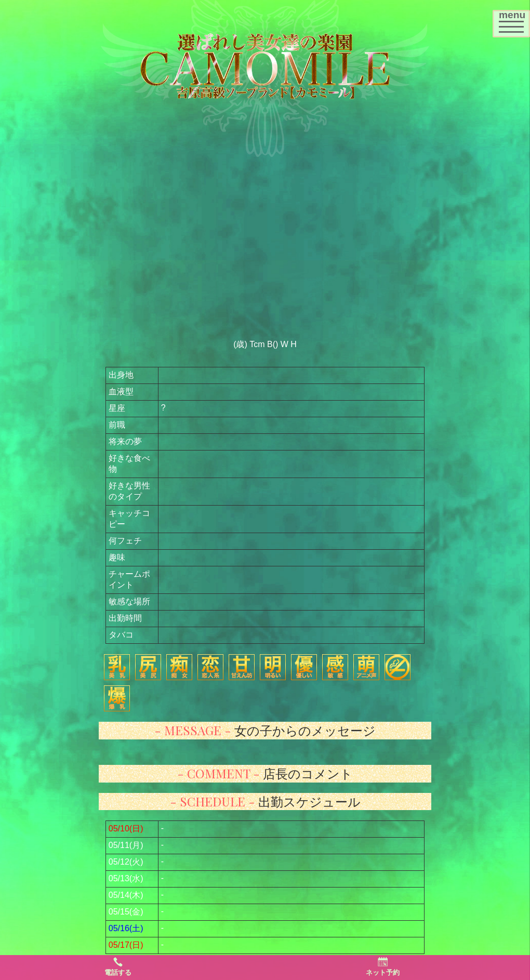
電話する (118, 966)
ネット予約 (383, 966)
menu (514, 20)
